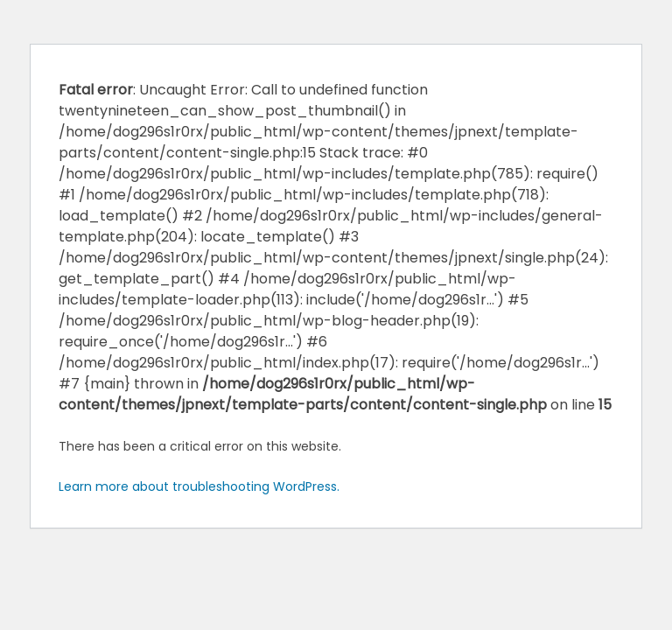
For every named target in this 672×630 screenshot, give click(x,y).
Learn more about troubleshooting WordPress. (199, 486)
